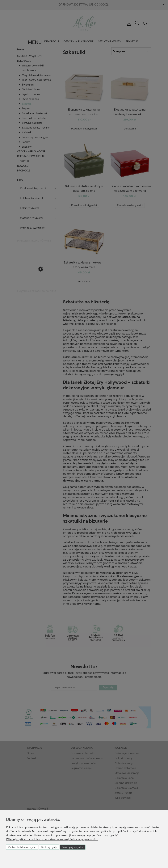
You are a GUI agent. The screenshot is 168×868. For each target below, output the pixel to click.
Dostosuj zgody (49, 847)
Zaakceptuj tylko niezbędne (22, 847)
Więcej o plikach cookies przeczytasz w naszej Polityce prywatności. (52, 839)
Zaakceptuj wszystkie (72, 847)
